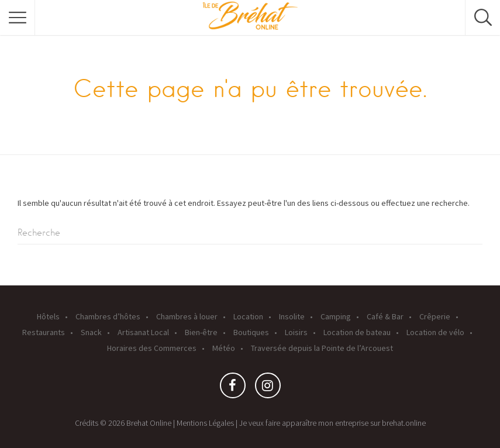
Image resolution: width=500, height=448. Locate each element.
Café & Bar (385, 316)
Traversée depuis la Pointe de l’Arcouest (322, 348)
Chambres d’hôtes (108, 316)
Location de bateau (357, 332)
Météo (224, 348)
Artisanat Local (143, 332)
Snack (91, 332)
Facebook (233, 388)
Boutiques (251, 332)
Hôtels (48, 316)
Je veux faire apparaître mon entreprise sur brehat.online (332, 423)
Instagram (268, 388)
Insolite (292, 316)
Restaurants (44, 332)
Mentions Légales (205, 423)
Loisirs (296, 332)
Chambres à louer (187, 316)
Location (248, 316)
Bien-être (201, 332)
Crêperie (435, 316)
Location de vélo (435, 332)
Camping (336, 316)
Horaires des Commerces (152, 348)
